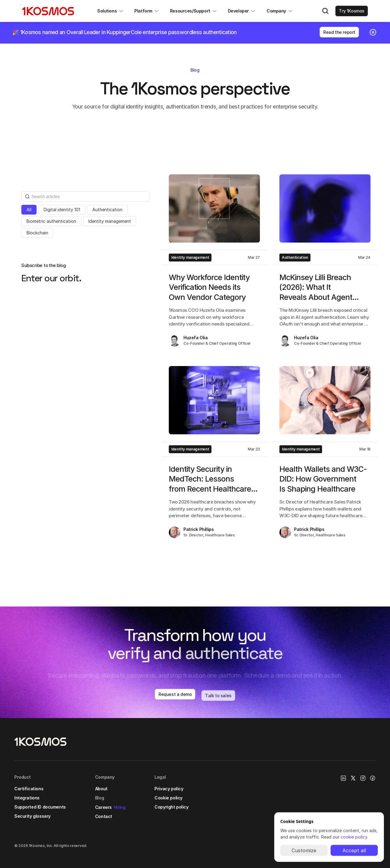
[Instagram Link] (363, 778)
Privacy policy (169, 789)
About (101, 789)
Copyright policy (171, 807)
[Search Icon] (325, 11)
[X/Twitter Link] (353, 778)
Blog (99, 798)
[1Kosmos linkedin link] (343, 778)
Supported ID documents (40, 807)
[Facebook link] (373, 778)
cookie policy (354, 837)
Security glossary (32, 816)
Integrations (27, 798)
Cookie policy (168, 798)
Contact (104, 816)
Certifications (29, 789)
